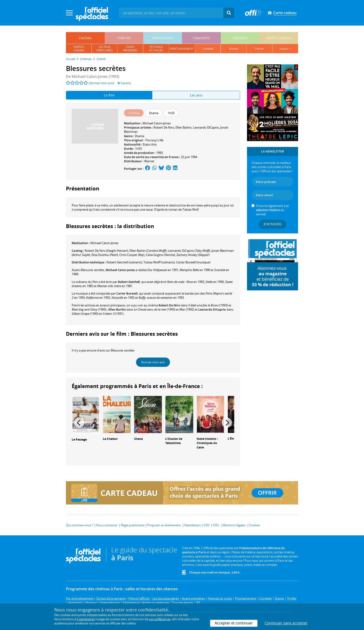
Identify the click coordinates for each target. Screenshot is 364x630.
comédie (208, 49)
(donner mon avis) (101, 83)
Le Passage (79, 439)
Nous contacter (107, 525)
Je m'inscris (273, 224)
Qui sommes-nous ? (80, 525)
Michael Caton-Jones (157, 123)
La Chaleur (110, 439)
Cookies (255, 525)
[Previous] (79, 423)
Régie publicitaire (133, 525)
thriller (259, 49)
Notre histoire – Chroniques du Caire (207, 443)
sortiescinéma (79, 49)
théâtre (124, 38)
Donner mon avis (153, 362)
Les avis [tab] (196, 95)
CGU (216, 525)
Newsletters (193, 525)
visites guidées (279, 38)
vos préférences (160, 619)
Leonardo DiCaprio (206, 127)
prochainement (182, 49)
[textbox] (171, 13)
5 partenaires (86, 619)
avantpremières (130, 49)
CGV (206, 525)
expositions (163, 38)
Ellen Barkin (184, 127)
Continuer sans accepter (286, 623)
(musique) (193, 262)
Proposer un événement (164, 525)
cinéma (85, 38)
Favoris (124, 83)
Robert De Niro (164, 127)
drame (234, 49)
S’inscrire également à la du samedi (272, 210)
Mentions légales (234, 525)
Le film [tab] (109, 95)
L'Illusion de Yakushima (174, 441)
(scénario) (124, 262)
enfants (240, 38)
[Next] (227, 423)
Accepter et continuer (234, 623)
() (106, 251)
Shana (138, 439)
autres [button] (284, 49)
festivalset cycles (156, 49)
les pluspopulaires (105, 49)
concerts (201, 38)
